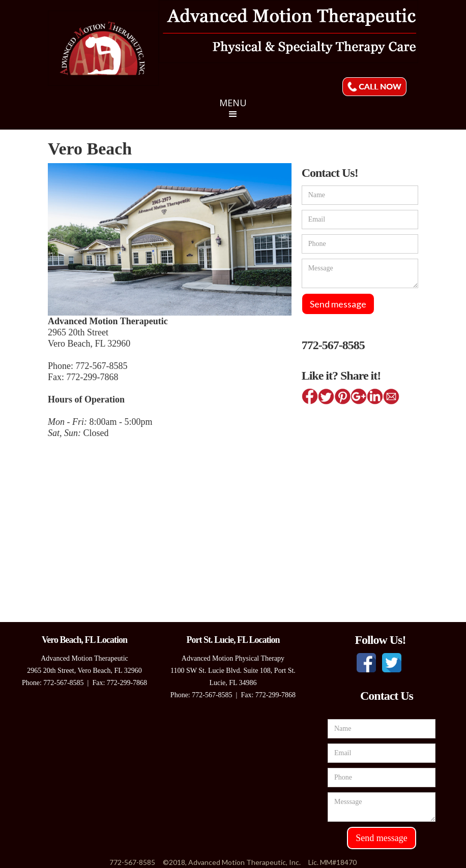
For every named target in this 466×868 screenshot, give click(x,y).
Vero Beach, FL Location (84, 640)
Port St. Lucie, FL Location (233, 640)
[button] (233, 113)
